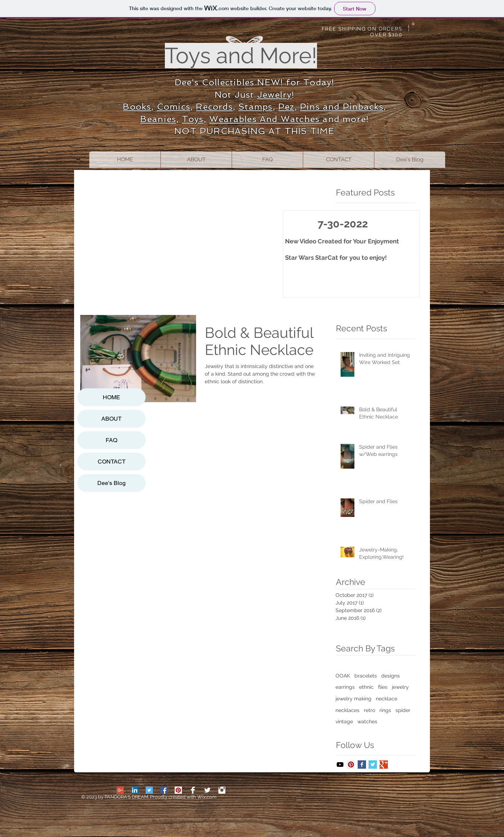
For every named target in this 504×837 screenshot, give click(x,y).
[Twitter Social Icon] (149, 790)
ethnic (366, 687)
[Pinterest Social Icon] (351, 765)
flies (383, 687)
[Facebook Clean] (193, 790)
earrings (345, 687)
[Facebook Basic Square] (362, 765)
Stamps (255, 107)
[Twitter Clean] (207, 790)
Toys (193, 119)
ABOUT (111, 419)
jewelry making (353, 699)
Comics (174, 107)
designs (391, 676)
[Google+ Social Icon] (120, 790)
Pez (286, 107)
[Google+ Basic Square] (384, 765)
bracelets (366, 676)
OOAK (343, 676)
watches (367, 721)
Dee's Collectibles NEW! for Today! (255, 82)
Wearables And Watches (266, 119)
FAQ (111, 440)
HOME (111, 397)
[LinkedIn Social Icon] (135, 790)
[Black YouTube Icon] (340, 765)
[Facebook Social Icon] (164, 790)
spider (403, 710)
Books (137, 107)
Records (214, 107)
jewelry (400, 687)
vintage (344, 721)
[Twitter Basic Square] (373, 765)
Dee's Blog (111, 483)
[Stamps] (222, 790)
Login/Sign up (410, 31)
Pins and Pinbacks (342, 107)
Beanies (158, 119)
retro (369, 710)
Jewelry (274, 95)
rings (385, 710)
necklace (387, 699)
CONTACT (112, 462)
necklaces (347, 710)
